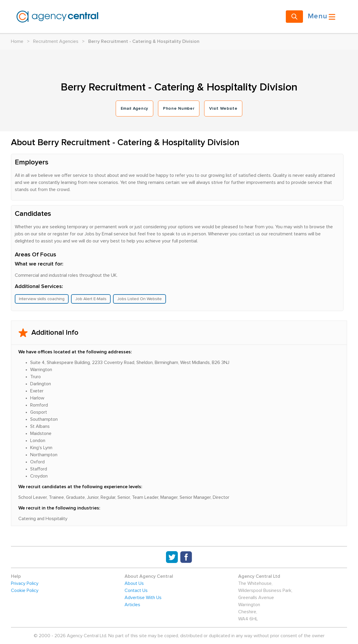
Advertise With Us (143, 598)
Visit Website (223, 109)
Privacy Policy (25, 583)
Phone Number (179, 109)
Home (17, 41)
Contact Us (136, 590)
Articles (132, 605)
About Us (134, 583)
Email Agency (134, 109)
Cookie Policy (25, 590)
